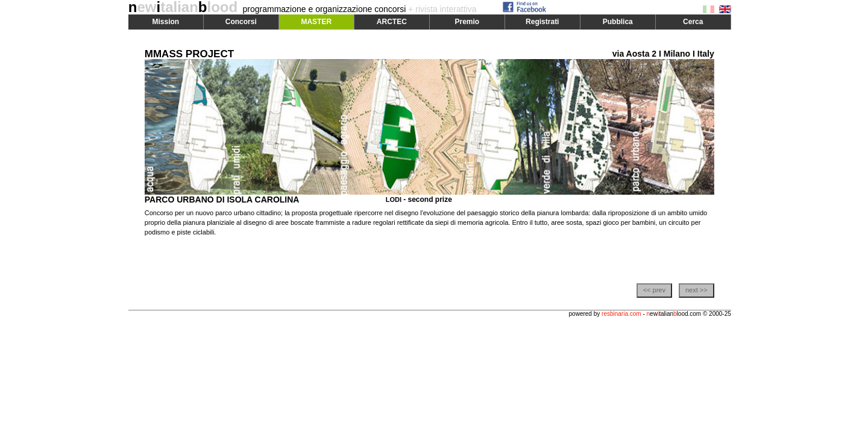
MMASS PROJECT (189, 54)
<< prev (654, 290)
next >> (697, 290)
